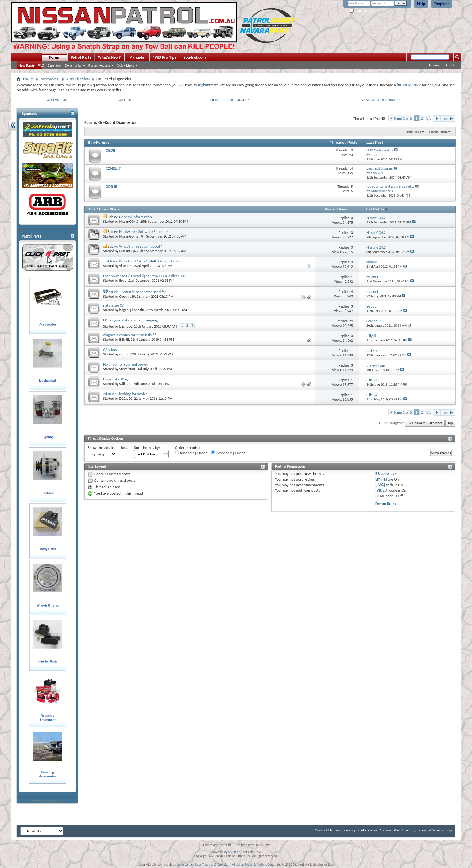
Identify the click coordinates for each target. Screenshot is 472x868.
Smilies (381, 479)
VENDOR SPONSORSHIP (381, 100)
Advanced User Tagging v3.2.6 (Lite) (205, 864)
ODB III (111, 187)
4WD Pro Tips (165, 57)
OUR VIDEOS (57, 100)
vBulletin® (235, 852)
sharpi (124, 354)
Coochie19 (127, 297)
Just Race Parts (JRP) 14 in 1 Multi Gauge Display (142, 261)
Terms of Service (430, 830)
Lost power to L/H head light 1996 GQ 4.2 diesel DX (144, 276)
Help (421, 4)
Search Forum (439, 132)
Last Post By (377, 209)
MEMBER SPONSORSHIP (229, 100)
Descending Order (228, 453)
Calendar (54, 65)
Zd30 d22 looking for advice (125, 394)
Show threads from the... (108, 448)
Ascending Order (191, 453)
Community (73, 65)
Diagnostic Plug (115, 379)
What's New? (109, 57)
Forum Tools (413, 132)
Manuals (137, 57)
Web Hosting (404, 830)
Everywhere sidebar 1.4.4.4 (48, 801)
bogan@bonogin (132, 310)
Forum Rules (386, 504)
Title (92, 209)
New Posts (27, 65)
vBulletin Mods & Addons (249, 864)
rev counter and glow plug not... (390, 187)
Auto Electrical (78, 79)
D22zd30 (126, 399)
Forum (54, 57)
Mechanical (50, 79)
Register (442, 4)
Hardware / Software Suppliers (144, 232)
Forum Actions (99, 65)
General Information (135, 217)
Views (344, 209)
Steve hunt (127, 369)
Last (448, 118)
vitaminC (126, 266)
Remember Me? (363, 11)
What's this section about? (141, 246)
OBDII (110, 150)
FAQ (41, 65)
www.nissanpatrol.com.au (356, 830)
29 (351, 321)
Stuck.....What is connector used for (138, 292)
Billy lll (124, 340)
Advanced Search (442, 65)
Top (450, 423)
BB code (382, 474)
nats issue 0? (113, 305)
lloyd (123, 281)
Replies (330, 209)
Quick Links (125, 65)
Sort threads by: (147, 448)
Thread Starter (110, 209)
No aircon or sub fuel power (126, 364)
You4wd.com (194, 57)
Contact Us (324, 830)
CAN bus (110, 350)
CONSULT (113, 169)
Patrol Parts (81, 57)
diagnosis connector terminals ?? (130, 335)
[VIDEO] (382, 490)
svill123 (125, 384)
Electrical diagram (380, 168)
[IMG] (380, 485)
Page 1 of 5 (403, 118)
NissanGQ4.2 (129, 222)
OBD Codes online (380, 150)
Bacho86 (126, 326)
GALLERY (125, 100)
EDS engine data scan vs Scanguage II (133, 320)
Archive (385, 830)
